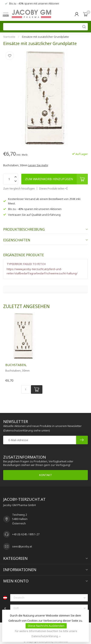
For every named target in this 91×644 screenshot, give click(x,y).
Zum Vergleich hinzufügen (19, 188)
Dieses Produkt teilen (53, 188)
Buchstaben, (16, 365)
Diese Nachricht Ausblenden (46, 626)
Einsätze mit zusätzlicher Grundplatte (45, 37)
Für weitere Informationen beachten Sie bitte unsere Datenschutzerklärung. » (46, 634)
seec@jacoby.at (22, 546)
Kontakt (46, 475)
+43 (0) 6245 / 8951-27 (26, 534)
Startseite (9, 37)
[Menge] (26, 389)
